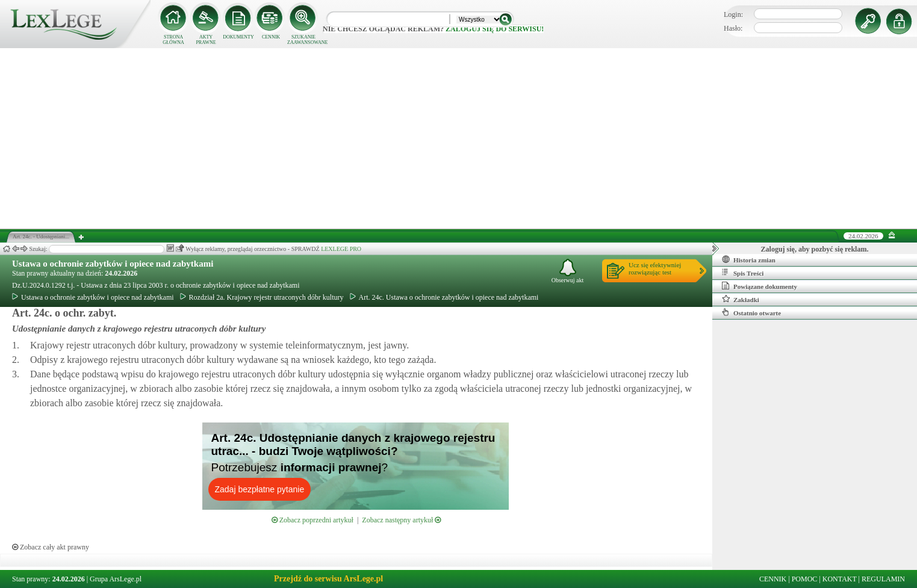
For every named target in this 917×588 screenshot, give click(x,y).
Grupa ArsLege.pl (116, 579)
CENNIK (271, 37)
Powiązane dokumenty (760, 286)
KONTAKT (840, 579)
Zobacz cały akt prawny (51, 547)
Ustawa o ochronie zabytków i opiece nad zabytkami (113, 264)
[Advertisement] (459, 138)
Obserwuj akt (568, 271)
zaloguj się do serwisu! (495, 29)
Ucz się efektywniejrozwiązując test (655, 268)
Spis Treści (743, 273)
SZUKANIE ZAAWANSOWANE (303, 40)
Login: (733, 14)
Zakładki (741, 299)
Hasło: (733, 28)
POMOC (805, 579)
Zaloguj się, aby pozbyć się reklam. (815, 249)
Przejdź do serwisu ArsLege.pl (328, 579)
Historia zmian (749, 259)
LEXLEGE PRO (341, 249)
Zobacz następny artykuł (401, 520)
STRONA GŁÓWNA (173, 40)
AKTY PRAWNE (206, 40)
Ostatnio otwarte (751, 312)
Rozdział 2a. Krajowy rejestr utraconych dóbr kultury (262, 297)
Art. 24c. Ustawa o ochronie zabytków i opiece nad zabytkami (444, 297)
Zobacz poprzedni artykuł (312, 520)
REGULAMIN (883, 579)
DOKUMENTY (238, 37)
